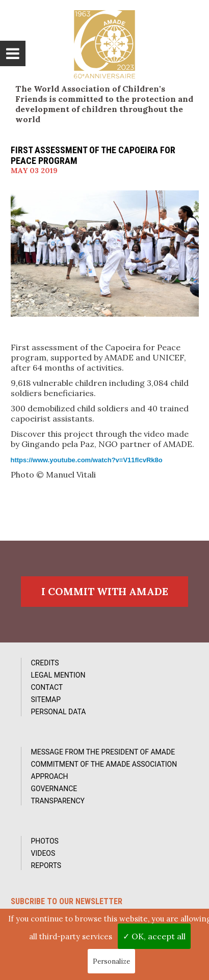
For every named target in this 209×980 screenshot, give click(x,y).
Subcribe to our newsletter (67, 901)
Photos (45, 841)
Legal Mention (58, 675)
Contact (47, 687)
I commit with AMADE (105, 591)
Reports (46, 865)
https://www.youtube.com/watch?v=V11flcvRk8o (87, 460)
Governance (54, 789)
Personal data (59, 712)
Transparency (58, 801)
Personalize (111, 961)
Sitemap (46, 699)
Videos (43, 853)
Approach (50, 776)
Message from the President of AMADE (103, 752)
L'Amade (104, 44)
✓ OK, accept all (154, 936)
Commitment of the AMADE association (104, 764)
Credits (45, 663)
